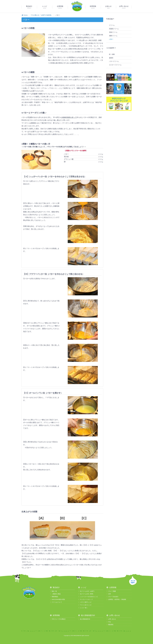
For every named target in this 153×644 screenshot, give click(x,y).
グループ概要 (111, 591)
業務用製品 (54, 597)
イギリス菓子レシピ (85, 602)
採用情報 (55, 615)
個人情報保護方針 (87, 615)
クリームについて (56, 602)
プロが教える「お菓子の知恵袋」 (42, 15)
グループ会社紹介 (112, 597)
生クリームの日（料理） (86, 594)
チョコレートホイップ (85, 599)
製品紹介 (55, 587)
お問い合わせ (113, 615)
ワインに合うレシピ (85, 605)
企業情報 (111, 587)
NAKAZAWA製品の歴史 (57, 599)
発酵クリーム (113, 36)
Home (25, 15)
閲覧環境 (110, 625)
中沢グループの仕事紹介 (58, 619)
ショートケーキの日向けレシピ (88, 597)
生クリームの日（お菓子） (87, 591)
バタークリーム (114, 61)
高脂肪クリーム (114, 29)
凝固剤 (111, 58)
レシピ (82, 587)
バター (111, 39)
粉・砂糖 (112, 54)
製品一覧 (53, 591)
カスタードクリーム (115, 65)
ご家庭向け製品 (55, 594)
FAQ (109, 622)
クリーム (112, 25)
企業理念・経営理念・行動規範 (116, 599)
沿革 (109, 594)
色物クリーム (113, 32)
